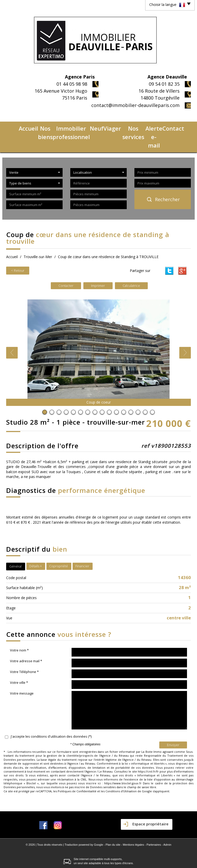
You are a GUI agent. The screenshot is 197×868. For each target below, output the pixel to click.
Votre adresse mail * (26, 640)
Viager (111, 127)
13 (131, 392)
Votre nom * (19, 630)
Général (15, 546)
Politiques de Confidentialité (77, 770)
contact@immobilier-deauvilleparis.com (135, 105)
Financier (82, 546)
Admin (167, 824)
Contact (182, 127)
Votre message (22, 673)
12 (124, 392)
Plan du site (113, 824)
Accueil (14, 127)
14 (138, 392)
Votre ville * (19, 662)
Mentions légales (134, 824)
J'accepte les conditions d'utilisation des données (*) (51, 716)
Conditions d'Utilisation (121, 770)
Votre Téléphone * (24, 651)
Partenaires (154, 824)
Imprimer (98, 265)
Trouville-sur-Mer (38, 237)
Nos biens (32, 127)
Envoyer (173, 724)
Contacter (66, 265)
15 (145, 392)
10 (109, 392)
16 (152, 392)
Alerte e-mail (159, 127)
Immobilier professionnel (67, 127)
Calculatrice (131, 265)
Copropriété (59, 546)
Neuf (97, 127)
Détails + (36, 546)
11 (116, 392)
